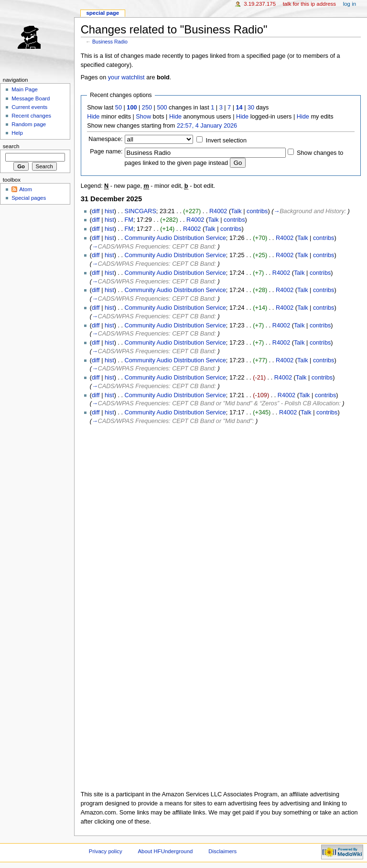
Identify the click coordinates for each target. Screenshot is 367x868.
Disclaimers (222, 851)
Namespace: (105, 139)
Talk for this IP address (309, 4)
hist (109, 211)
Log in (350, 4)
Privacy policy (106, 851)
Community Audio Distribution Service (175, 238)
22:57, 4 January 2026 (207, 126)
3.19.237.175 (260, 4)
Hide (93, 117)
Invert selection (226, 141)
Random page (29, 124)
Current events (29, 107)
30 (251, 108)
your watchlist (126, 77)
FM (129, 220)
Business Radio (110, 42)
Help (17, 133)
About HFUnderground (166, 851)
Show (143, 117)
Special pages (29, 198)
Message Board (31, 98)
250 (147, 108)
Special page (103, 13)
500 (162, 108)
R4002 (218, 211)
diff (96, 211)
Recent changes (31, 116)
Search (11, 146)
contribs (257, 211)
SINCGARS (140, 211)
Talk (236, 211)
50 (119, 108)
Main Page (25, 89)
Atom (26, 189)
